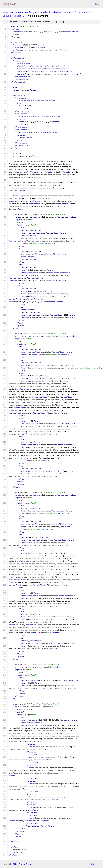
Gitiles (15, 864)
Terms (29, 864)
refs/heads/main (61, 12)
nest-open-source (12, 12)
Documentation (83, 12)
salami (46, 12)
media (18, 16)
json (98, 864)
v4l (25, 16)
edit (61, 22)
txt (92, 864)
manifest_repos (32, 12)
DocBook (7, 16)
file (54, 22)
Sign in (98, 4)
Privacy (22, 864)
